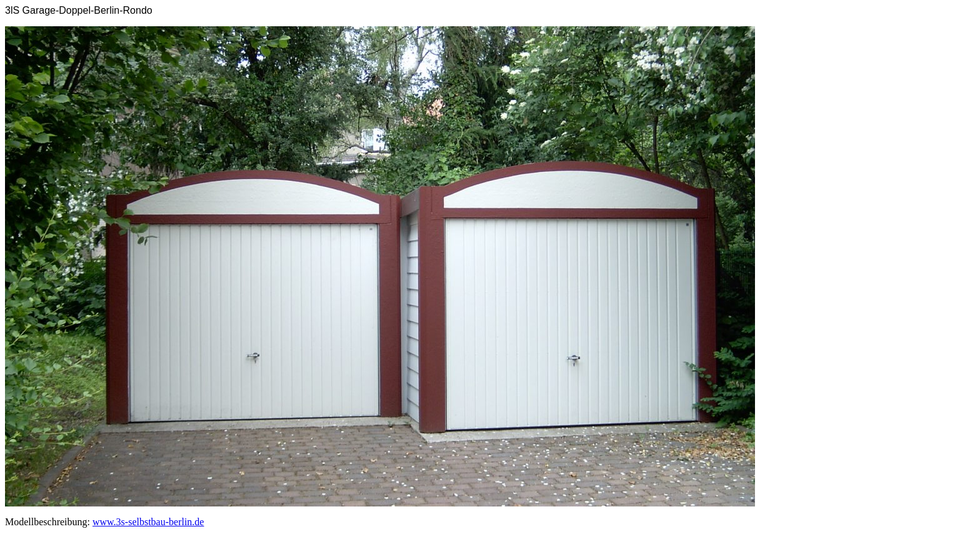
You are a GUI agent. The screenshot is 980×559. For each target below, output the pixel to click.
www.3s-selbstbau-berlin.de (148, 522)
